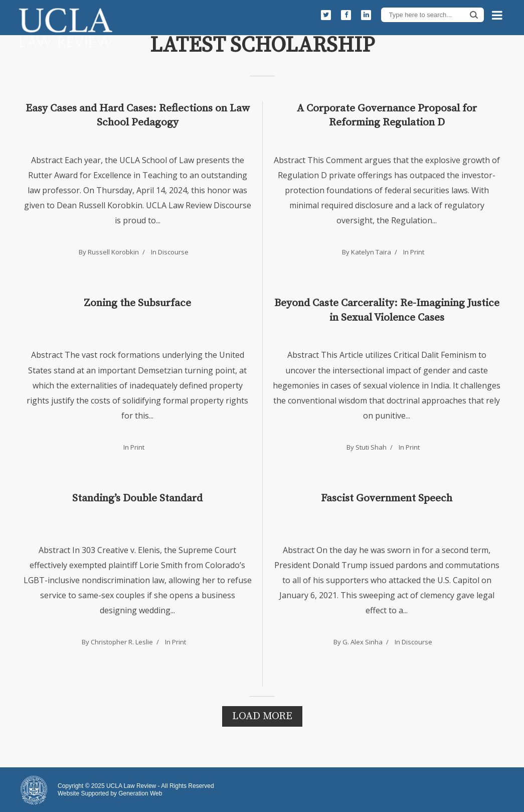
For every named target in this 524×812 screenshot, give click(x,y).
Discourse (173, 252)
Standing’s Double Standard (137, 498)
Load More (262, 716)
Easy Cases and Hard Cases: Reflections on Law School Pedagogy (138, 115)
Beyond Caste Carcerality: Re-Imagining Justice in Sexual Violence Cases (387, 310)
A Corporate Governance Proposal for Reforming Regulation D (387, 115)
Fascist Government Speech (387, 498)
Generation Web (140, 793)
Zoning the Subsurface (137, 303)
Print (417, 252)
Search (474, 15)
